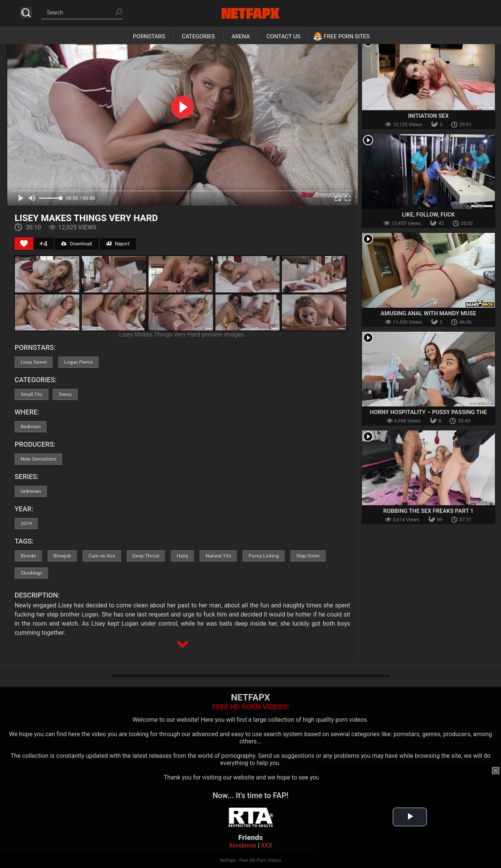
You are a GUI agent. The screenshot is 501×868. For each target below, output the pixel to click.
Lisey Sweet (34, 362)
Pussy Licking (263, 556)
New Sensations (38, 459)
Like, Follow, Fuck (428, 215)
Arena (241, 36)
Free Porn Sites (347, 36)
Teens (65, 394)
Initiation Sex (428, 116)
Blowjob (62, 556)
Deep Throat (146, 556)
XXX (267, 845)
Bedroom (31, 427)
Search (26, 13)
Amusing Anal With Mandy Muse (428, 313)
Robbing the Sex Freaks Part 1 (428, 511)
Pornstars (149, 36)
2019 (26, 524)
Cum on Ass (102, 556)
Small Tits (31, 394)
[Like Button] (24, 243)
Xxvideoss (243, 845)
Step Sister (308, 556)
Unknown (31, 491)
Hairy (182, 556)
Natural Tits (218, 556)
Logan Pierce (78, 362)
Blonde (28, 556)
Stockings (31, 573)
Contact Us (283, 36)
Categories (198, 36)
